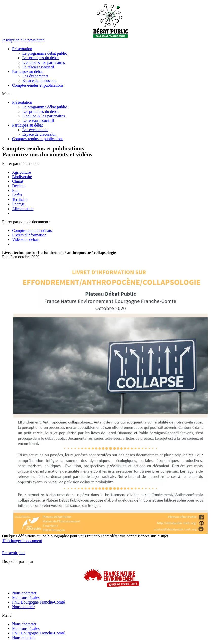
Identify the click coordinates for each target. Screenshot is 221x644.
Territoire (20, 200)
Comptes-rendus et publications (38, 85)
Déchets (19, 186)
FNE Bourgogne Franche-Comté (39, 602)
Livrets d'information (29, 235)
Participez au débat (28, 71)
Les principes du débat (40, 58)
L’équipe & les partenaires (44, 62)
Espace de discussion (39, 81)
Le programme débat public (45, 53)
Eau (15, 190)
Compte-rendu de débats (32, 230)
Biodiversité (22, 177)
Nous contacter (24, 593)
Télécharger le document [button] (22, 541)
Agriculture (21, 172)
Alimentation (23, 209)
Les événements (35, 76)
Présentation (22, 49)
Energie (18, 204)
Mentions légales (26, 598)
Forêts (17, 195)
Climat (18, 181)
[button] (23, 40)
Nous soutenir (23, 607)
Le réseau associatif (38, 67)
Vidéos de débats (26, 240)
